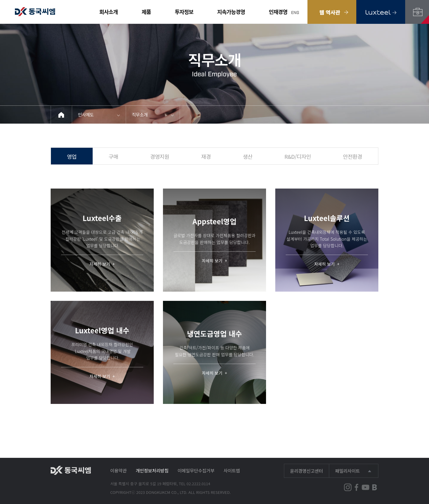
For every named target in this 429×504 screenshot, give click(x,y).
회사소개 (108, 12)
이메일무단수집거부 (196, 470)
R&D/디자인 (298, 156)
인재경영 (278, 12)
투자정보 (184, 12)
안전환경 (352, 156)
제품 (146, 12)
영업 (72, 156)
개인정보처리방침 (152, 470)
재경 (206, 156)
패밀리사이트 (348, 471)
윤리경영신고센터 (307, 471)
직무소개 (140, 115)
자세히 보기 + (102, 264)
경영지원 (160, 156)
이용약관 (118, 470)
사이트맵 (232, 470)
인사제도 (86, 115)
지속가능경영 (231, 12)
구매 (113, 156)
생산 (248, 156)
